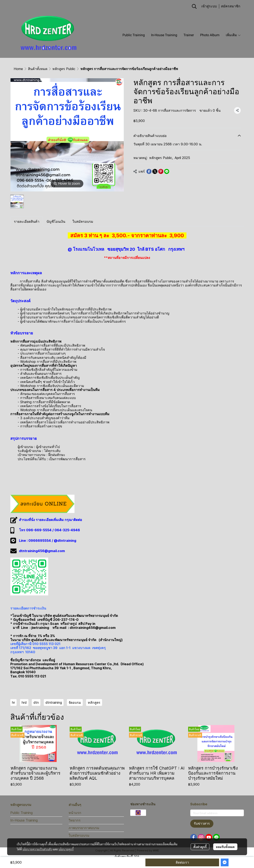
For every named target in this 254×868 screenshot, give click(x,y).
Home (18, 69)
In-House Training (24, 820)
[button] (194, 6)
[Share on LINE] (167, 171)
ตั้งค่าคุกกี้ (200, 847)
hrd (24, 702)
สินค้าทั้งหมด (38, 69)
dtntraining (54, 702)
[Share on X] (155, 171)
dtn (36, 702)
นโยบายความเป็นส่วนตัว (37, 849)
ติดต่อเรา (182, 862)
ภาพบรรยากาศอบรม (84, 828)
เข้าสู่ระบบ (209, 6)
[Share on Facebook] (149, 171)
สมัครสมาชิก (231, 6)
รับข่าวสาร (202, 824)
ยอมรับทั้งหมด (225, 847)
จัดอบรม (75, 702)
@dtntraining (65, 541)
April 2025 (182, 158)
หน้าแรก (75, 813)
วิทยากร (75, 820)
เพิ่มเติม (233, 35)
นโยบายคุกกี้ (66, 849)
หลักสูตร (94, 702)
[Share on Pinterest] (161, 171)
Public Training (21, 813)
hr (13, 702)
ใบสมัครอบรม (79, 835)
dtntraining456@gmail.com (42, 551)
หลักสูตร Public (64, 69)
